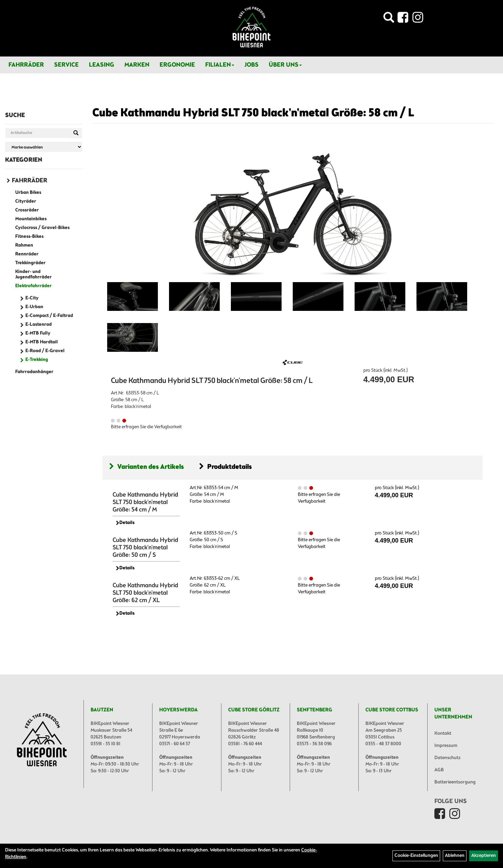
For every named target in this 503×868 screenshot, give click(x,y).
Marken (137, 65)
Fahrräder (26, 65)
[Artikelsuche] (389, 19)
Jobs (251, 65)
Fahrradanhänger (34, 372)
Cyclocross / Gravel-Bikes (42, 228)
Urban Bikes (28, 193)
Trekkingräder (30, 263)
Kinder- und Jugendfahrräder (33, 275)
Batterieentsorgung (455, 782)
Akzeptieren (484, 856)
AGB (439, 770)
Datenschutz (448, 758)
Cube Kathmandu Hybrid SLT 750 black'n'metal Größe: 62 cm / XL (145, 593)
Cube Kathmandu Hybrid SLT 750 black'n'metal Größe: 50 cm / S (145, 548)
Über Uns (285, 65)
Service (66, 65)
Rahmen (24, 245)
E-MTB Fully (38, 333)
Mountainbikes (31, 219)
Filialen (220, 65)
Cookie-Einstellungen (416, 856)
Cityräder (26, 201)
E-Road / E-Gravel (45, 351)
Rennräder (27, 254)
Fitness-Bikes (29, 237)
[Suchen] (76, 133)
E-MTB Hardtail (42, 342)
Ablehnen (455, 856)
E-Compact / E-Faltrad (49, 316)
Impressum (446, 746)
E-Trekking (37, 360)
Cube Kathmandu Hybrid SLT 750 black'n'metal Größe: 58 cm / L (253, 113)
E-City (32, 298)
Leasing (102, 65)
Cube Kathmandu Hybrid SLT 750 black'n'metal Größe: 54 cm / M (145, 502)
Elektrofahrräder (33, 286)
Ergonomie (177, 65)
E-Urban (34, 307)
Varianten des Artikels (147, 467)
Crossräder (27, 210)
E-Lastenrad (39, 325)
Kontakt (443, 734)
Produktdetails (225, 467)
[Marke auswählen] (44, 147)
